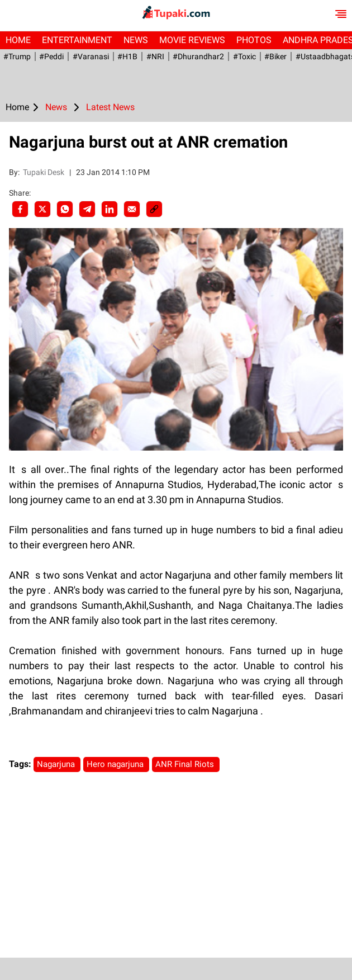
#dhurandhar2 (197, 56)
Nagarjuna (57, 764)
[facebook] (20, 209)
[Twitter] (42, 209)
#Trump (16, 56)
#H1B (126, 56)
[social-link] (154, 209)
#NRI (154, 56)
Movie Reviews (192, 40)
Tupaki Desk (44, 172)
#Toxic (242, 56)
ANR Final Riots (186, 764)
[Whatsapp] (65, 209)
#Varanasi (90, 56)
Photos (254, 40)
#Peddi (51, 56)
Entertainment (77, 40)
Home (18, 40)
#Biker (273, 56)
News (136, 40)
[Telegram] (87, 209)
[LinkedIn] (110, 209)
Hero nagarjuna (116, 764)
